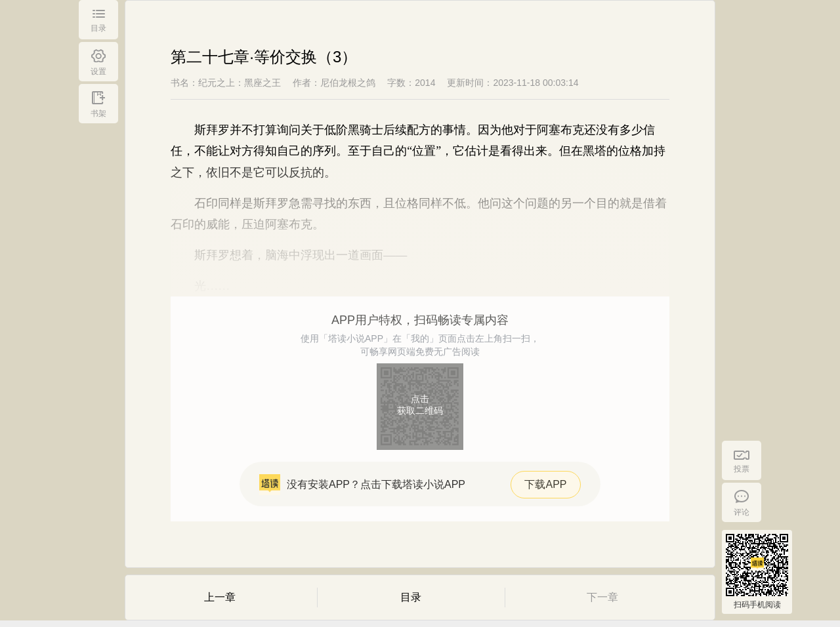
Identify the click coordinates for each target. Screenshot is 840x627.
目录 (411, 597)
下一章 (602, 597)
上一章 (220, 597)
